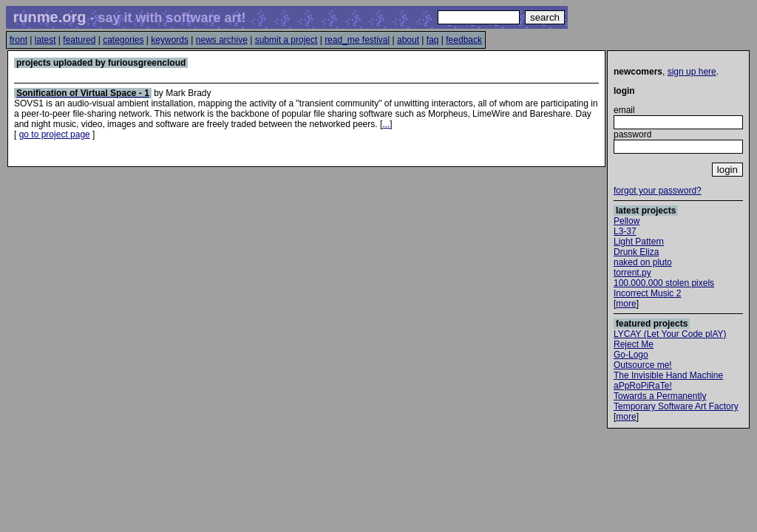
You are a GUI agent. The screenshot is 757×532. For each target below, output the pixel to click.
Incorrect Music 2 (647, 293)
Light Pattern (639, 242)
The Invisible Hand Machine (668, 375)
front (18, 40)
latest (45, 40)
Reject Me (634, 344)
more (626, 304)
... (386, 124)
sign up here (692, 72)
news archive (222, 40)
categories (123, 40)
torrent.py (632, 273)
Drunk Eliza (636, 252)
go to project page (55, 134)
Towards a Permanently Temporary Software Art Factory (676, 401)
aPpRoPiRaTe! (643, 386)
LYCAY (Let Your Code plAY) (670, 334)
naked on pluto (643, 262)
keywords (170, 40)
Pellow (627, 221)
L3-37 (625, 231)
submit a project (286, 40)
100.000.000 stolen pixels (664, 283)
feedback (464, 40)
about (408, 40)
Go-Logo (631, 355)
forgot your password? (658, 191)
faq (433, 40)
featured (79, 40)
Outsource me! (643, 365)
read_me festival (357, 40)
